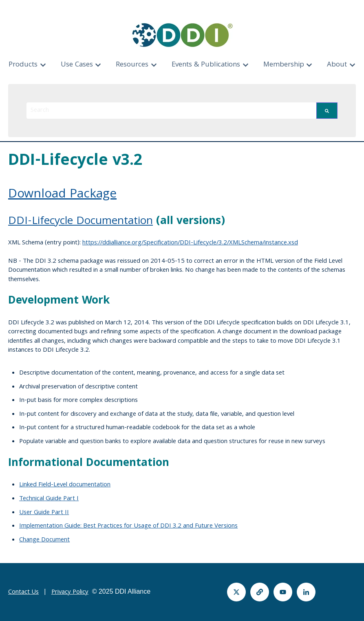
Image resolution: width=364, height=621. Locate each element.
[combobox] (171, 111)
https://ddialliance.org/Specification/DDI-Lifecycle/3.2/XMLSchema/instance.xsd (190, 243)
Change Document (44, 540)
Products (23, 65)
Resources (132, 65)
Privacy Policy (70, 592)
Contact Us (23, 592)
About (337, 65)
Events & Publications (206, 65)
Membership (284, 65)
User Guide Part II (44, 513)
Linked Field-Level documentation (65, 485)
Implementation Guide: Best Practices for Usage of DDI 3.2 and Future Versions (128, 526)
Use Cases (77, 65)
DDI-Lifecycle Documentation (81, 222)
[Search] (327, 111)
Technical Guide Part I (49, 499)
